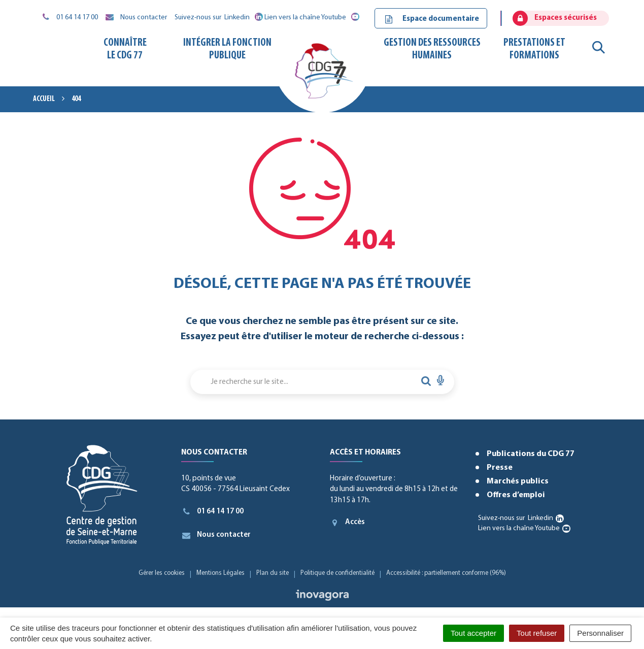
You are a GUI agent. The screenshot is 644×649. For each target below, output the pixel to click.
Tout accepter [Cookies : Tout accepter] (473, 633)
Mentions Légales (221, 573)
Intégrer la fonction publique (227, 49)
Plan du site (273, 573)
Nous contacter (216, 535)
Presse (500, 468)
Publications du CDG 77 (531, 454)
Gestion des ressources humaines (432, 49)
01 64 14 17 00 (212, 511)
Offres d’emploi (516, 495)
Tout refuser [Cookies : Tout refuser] (537, 633)
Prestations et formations (534, 49)
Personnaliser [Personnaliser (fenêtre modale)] (600, 633)
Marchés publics (518, 481)
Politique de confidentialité (337, 573)
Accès (348, 523)
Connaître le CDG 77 (125, 49)
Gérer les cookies (162, 573)
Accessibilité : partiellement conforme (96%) (446, 573)
